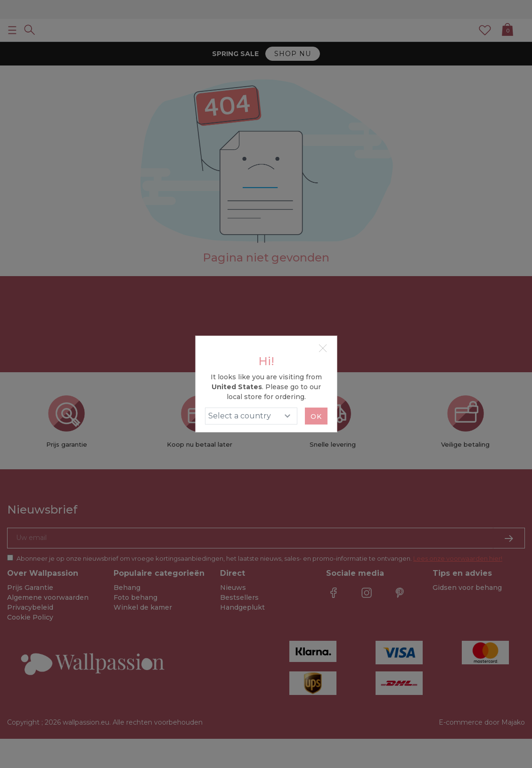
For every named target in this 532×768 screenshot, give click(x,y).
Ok (316, 417)
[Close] (323, 348)
